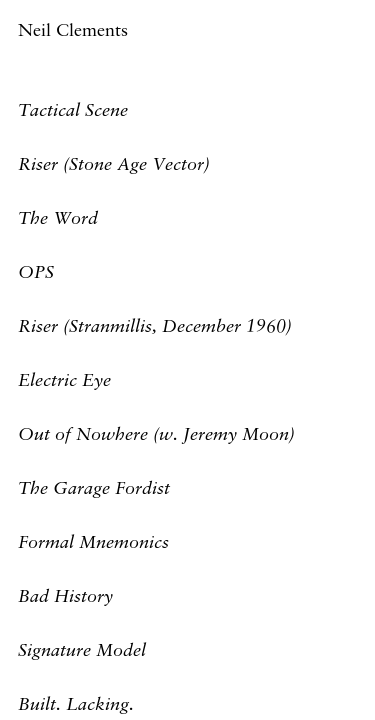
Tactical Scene (73, 111)
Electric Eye (64, 381)
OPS (36, 273)
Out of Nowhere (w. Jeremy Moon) (156, 435)
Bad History (65, 597)
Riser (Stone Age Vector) (114, 165)
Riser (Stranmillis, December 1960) (155, 327)
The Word (58, 219)
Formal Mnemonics (93, 543)
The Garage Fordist (94, 489)
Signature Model (82, 651)
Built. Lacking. (76, 705)
